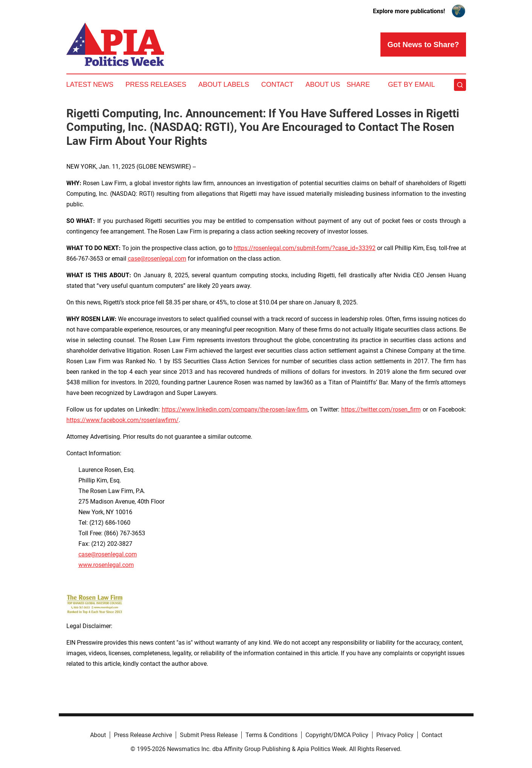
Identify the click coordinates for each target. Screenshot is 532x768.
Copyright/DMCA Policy (337, 735)
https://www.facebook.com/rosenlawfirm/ (123, 420)
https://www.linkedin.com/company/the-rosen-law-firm (235, 409)
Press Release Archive (143, 735)
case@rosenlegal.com (157, 259)
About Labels (224, 84)
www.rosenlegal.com (106, 565)
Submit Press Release (209, 735)
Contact (277, 84)
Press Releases (156, 84)
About (98, 735)
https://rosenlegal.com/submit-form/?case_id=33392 (305, 248)
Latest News (90, 84)
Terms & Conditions (271, 735)
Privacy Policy (395, 735)
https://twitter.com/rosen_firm (381, 409)
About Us (323, 84)
